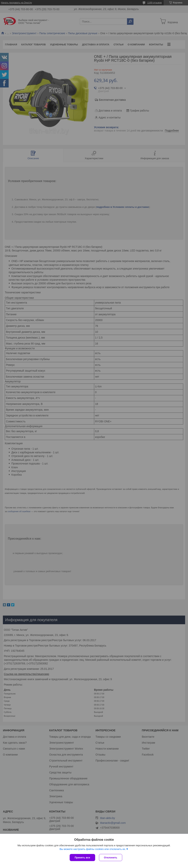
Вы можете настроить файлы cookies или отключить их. (93, 849)
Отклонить (111, 858)
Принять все (82, 858)
